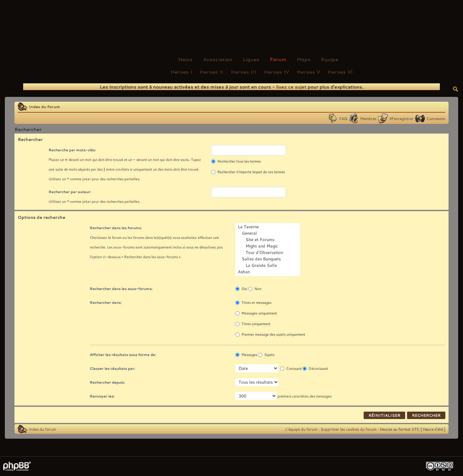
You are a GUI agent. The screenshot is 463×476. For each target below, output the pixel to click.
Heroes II (211, 72)
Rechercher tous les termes (236, 161)
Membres (368, 118)
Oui (241, 289)
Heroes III (244, 72)
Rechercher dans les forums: (116, 228)
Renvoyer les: (102, 396)
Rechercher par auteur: (70, 192)
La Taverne (268, 227)
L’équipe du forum (301, 429)
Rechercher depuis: (107, 382)
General (268, 233)
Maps (304, 59)
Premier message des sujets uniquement (270, 334)
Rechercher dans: (106, 302)
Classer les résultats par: (112, 368)
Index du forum (45, 107)
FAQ (343, 118)
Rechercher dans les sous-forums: (121, 289)
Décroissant (315, 369)
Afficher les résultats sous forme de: (123, 355)
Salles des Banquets (268, 259)
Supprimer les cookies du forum (349, 429)
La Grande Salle (268, 266)
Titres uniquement (253, 324)
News (185, 59)
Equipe (330, 59)
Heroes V (308, 72)
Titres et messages (253, 303)
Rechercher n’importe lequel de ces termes (248, 172)
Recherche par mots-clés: (72, 150)
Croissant (291, 369)
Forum (278, 59)
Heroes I (181, 72)
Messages (246, 355)
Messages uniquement (256, 313)
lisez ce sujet (291, 87)
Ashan (268, 272)
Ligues (251, 59)
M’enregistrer (401, 118)
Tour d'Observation (268, 253)
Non (255, 289)
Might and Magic (268, 246)
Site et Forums (268, 240)
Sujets (266, 355)
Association (218, 59)
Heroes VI (340, 72)
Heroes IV (277, 72)
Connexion (436, 118)
